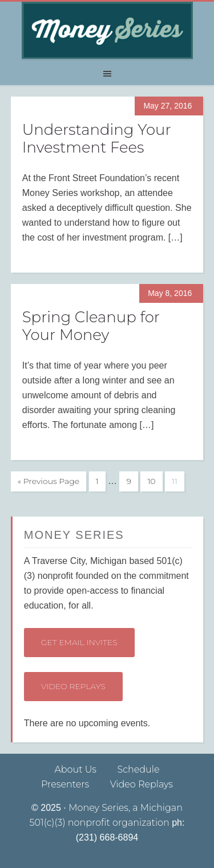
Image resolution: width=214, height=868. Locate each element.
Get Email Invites (79, 642)
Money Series (107, 30)
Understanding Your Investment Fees (97, 139)
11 (175, 481)
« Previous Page (49, 481)
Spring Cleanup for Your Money (91, 326)
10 (151, 481)
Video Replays (73, 686)
